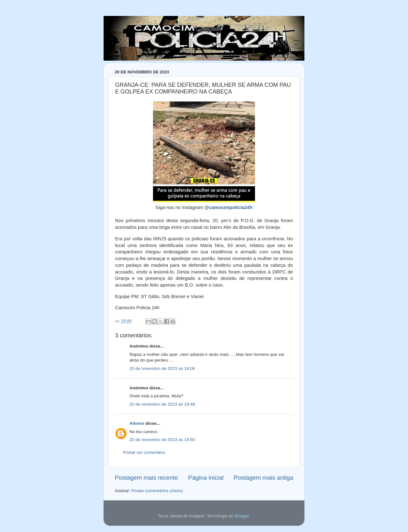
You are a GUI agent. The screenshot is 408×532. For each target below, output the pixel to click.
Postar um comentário (144, 452)
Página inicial (206, 478)
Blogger (242, 516)
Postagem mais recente (146, 478)
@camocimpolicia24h (228, 207)
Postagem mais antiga (263, 478)
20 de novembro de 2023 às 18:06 (162, 368)
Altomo (137, 423)
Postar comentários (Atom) (157, 491)
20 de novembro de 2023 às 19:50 (162, 440)
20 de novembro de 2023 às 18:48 (162, 404)
